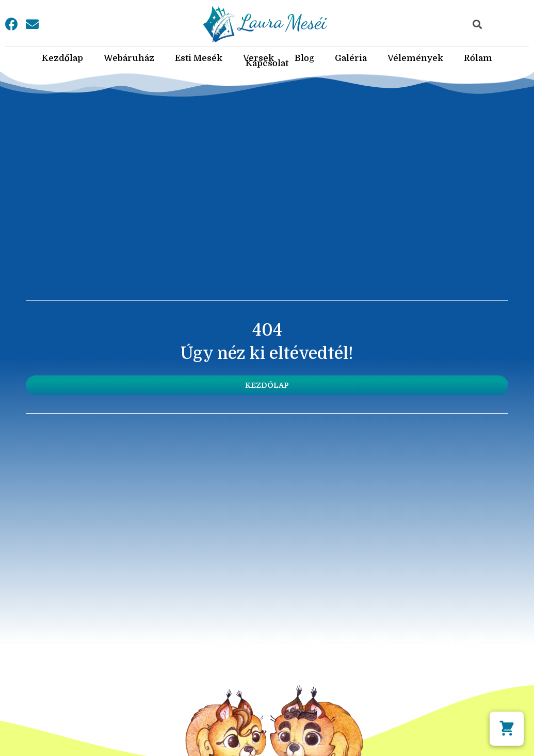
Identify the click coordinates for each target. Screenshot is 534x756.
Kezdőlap (62, 58)
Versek (258, 58)
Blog (304, 58)
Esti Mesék (199, 58)
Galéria (351, 58)
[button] (267, 385)
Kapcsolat (267, 64)
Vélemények (415, 58)
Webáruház (129, 58)
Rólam (478, 58)
